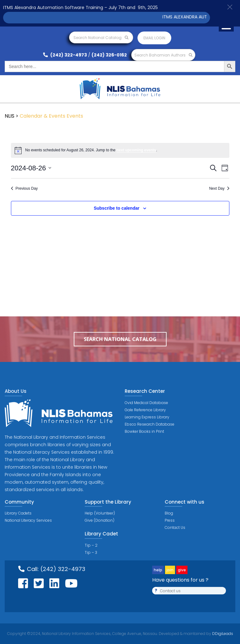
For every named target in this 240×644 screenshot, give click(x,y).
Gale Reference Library (145, 410)
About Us (16, 391)
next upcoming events (136, 150)
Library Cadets (18, 513)
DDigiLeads (222, 634)
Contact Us (175, 527)
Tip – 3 (91, 552)
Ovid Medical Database (146, 403)
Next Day (219, 188)
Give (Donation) (100, 520)
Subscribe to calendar (117, 208)
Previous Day (24, 188)
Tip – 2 (91, 545)
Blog (169, 513)
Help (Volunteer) (100, 513)
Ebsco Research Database (150, 424)
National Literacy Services (28, 520)
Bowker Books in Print (144, 431)
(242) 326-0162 (109, 55)
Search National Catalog (101, 38)
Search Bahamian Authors (163, 55)
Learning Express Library (147, 417)
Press (170, 520)
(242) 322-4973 (65, 55)
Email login (154, 38)
